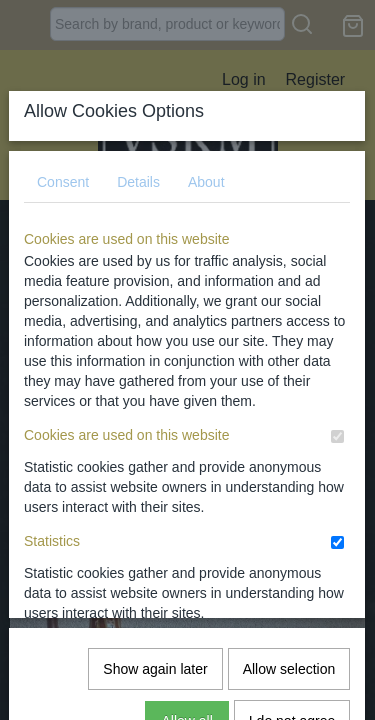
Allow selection (289, 431)
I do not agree (292, 483)
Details (138, 166)
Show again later (155, 431)
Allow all (186, 483)
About (206, 166)
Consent (63, 166)
